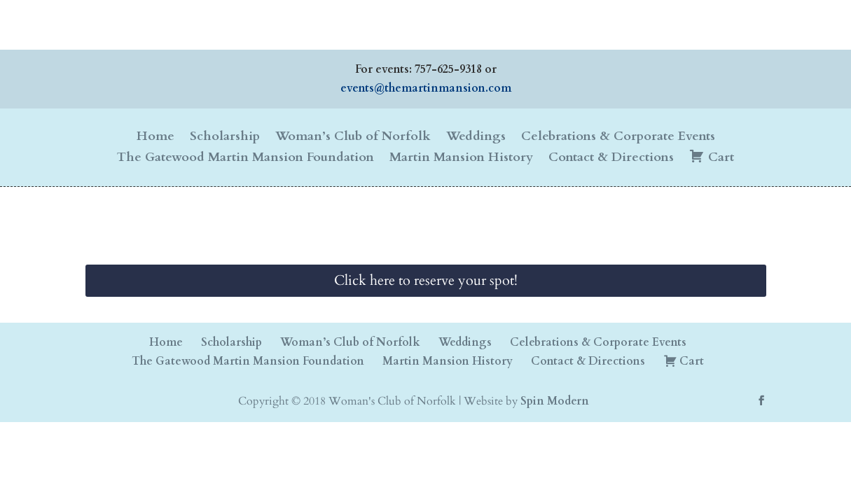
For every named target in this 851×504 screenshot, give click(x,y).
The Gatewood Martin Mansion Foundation (245, 159)
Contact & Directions (611, 159)
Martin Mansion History (461, 159)
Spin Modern (555, 401)
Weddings (476, 138)
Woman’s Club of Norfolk (353, 138)
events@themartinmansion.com (426, 88)
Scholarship (225, 138)
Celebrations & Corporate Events (618, 138)
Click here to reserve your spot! (426, 280)
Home (155, 138)
